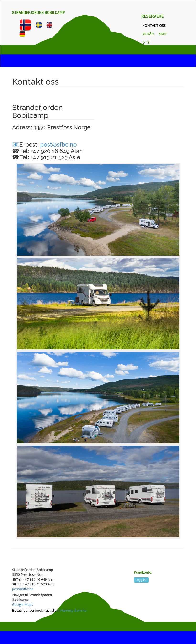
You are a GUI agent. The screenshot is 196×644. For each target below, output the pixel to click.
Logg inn (141, 580)
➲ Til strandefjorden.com (158, 45)
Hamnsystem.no (74, 611)
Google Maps (23, 604)
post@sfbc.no (58, 145)
